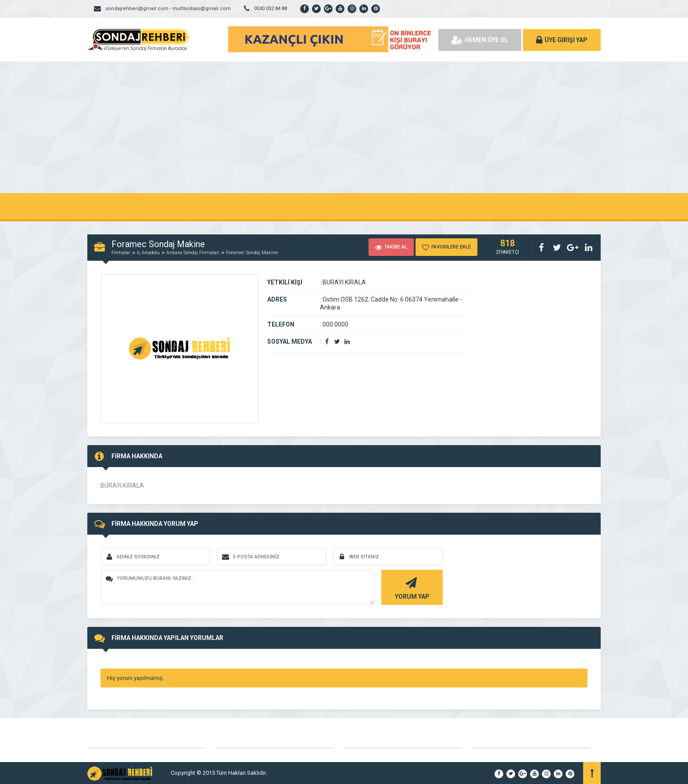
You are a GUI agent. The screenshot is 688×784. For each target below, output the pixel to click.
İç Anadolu (148, 253)
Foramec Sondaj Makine (252, 253)
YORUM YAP (411, 588)
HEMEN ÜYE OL (480, 40)
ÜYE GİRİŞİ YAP (562, 40)
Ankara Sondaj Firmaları (193, 253)
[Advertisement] (344, 127)
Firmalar (121, 253)
